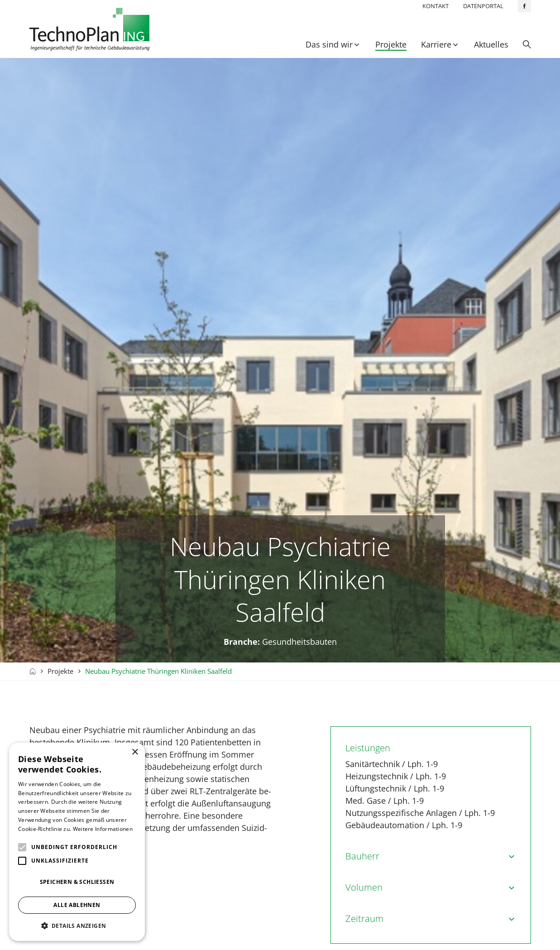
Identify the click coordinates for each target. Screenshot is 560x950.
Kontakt (436, 6)
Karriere (436, 44)
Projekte (391, 44)
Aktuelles (491, 44)
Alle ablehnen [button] (77, 905)
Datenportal (483, 6)
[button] (77, 926)
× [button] (135, 752)
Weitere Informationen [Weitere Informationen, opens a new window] (103, 829)
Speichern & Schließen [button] (77, 882)
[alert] (77, 842)
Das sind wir (329, 44)
